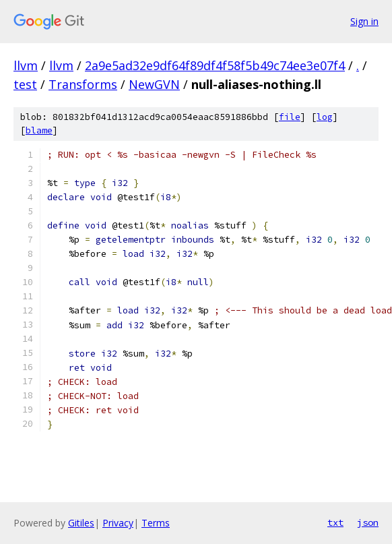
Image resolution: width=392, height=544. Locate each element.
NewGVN (154, 84)
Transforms (83, 84)
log (325, 117)
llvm (26, 65)
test (25, 84)
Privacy (118, 523)
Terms (156, 523)
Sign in (364, 21)
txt (335, 522)
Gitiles (81, 523)
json (368, 522)
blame (39, 130)
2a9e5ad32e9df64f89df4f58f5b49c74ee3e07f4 (215, 65)
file (290, 117)
